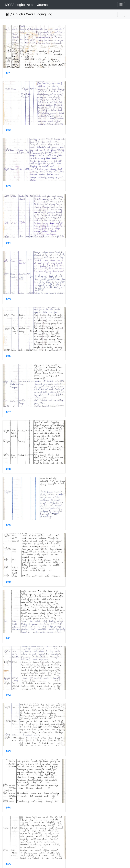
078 (73, 505)
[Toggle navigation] (121, 5)
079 (8, 559)
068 (73, 234)
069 (8, 288)
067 (8, 234)
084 (73, 668)
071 (8, 343)
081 (8, 614)
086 (73, 722)
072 (73, 343)
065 (8, 180)
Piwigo (72, 861)
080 (73, 559)
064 (73, 126)
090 (73, 830)
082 (73, 614)
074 (73, 397)
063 (8, 125)
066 (73, 180)
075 (8, 451)
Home (7, 14)
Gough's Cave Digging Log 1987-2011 (34, 14)
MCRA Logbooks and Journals (28, 5)
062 (73, 71)
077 (8, 505)
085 (8, 722)
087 (8, 776)
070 (73, 288)
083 (8, 668)
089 (8, 830)
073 (8, 397)
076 (73, 451)
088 (73, 776)
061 (8, 71)
